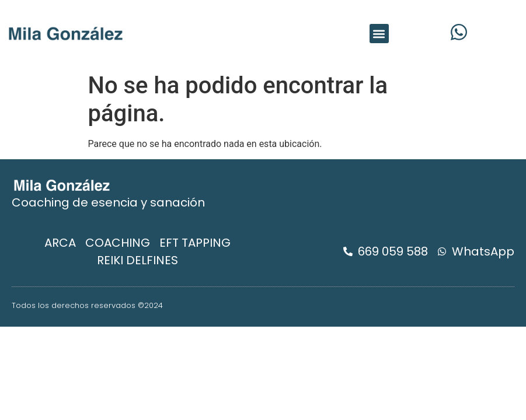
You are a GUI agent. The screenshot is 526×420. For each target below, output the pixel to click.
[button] (379, 34)
